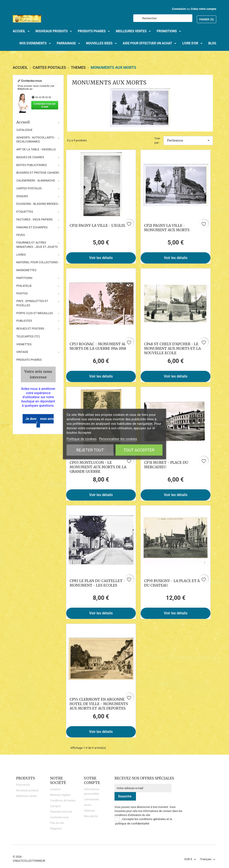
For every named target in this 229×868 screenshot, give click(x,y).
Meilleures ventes (27, 796)
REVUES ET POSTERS (30, 329)
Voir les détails (101, 258)
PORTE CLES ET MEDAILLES (35, 313)
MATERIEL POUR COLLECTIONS (37, 262)
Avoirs (88, 805)
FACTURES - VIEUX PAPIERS (34, 219)
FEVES (21, 235)
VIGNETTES (24, 344)
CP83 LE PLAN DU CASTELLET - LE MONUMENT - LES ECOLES (100, 583)
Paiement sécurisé (61, 812)
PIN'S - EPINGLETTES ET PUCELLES (32, 303)
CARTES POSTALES (29, 188)
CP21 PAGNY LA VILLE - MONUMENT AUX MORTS (167, 228)
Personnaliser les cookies (118, 439)
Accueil (38, 122)
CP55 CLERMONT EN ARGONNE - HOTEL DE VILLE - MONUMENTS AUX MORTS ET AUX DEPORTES (99, 704)
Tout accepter (139, 450)
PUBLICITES (24, 321)
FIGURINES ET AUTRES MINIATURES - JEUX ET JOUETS (37, 245)
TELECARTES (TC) (28, 336)
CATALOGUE (24, 130)
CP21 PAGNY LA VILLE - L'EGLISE (98, 225)
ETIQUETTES (25, 212)
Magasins (56, 829)
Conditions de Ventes (63, 801)
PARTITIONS (24, 278)
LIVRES (21, 255)
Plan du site (57, 823)
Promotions (23, 785)
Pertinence (188, 140)
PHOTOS (22, 293)
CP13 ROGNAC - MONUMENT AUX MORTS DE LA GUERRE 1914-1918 (99, 346)
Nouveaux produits (27, 790)
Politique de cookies (82, 439)
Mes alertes (91, 816)
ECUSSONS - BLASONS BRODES (37, 204)
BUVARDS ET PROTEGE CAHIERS (38, 173)
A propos (55, 806)
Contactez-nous (59, 817)
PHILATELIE (24, 286)
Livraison (55, 789)
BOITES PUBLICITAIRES (32, 165)
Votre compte (92, 780)
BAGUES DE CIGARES (30, 157)
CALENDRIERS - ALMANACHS (36, 180)
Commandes (91, 799)
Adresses (89, 811)
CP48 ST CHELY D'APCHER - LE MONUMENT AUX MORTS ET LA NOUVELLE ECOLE (172, 348)
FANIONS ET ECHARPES (32, 227)
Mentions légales (60, 795)
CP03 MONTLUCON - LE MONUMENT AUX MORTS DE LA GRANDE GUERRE (98, 467)
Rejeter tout (90, 450)
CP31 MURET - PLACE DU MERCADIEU (166, 465)
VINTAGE (22, 352)
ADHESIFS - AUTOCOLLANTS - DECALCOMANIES (36, 140)
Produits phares (29, 360)
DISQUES (22, 196)
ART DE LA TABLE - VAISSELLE (36, 149)
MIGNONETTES (26, 270)
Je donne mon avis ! (39, 421)
